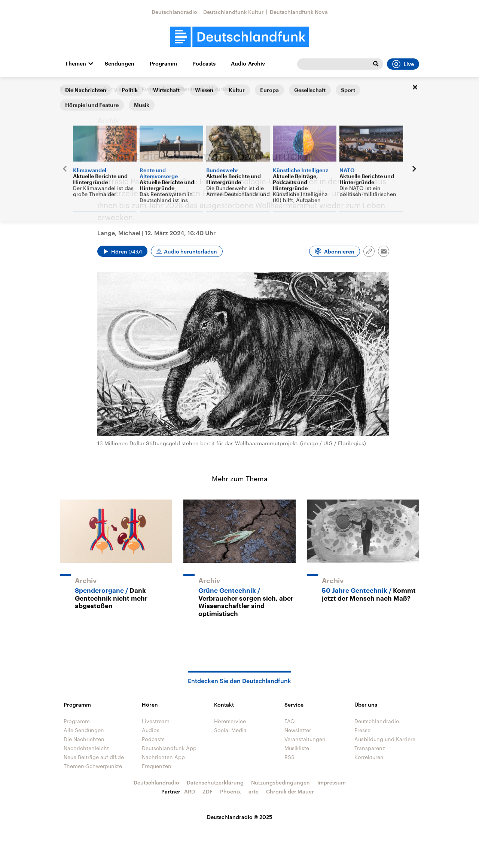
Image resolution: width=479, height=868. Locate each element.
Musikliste (297, 748)
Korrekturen (369, 757)
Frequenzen (157, 766)
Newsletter (298, 730)
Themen (76, 64)
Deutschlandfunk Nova (299, 12)
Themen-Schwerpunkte (93, 766)
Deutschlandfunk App (169, 748)
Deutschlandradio (174, 12)
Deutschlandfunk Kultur (234, 12)
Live (403, 64)
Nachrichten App (163, 757)
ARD (190, 791)
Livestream (156, 721)
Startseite (72, 89)
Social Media (230, 730)
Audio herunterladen (190, 251)
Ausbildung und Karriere (385, 739)
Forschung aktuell (113, 89)
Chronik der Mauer (290, 791)
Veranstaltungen (305, 739)
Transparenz (370, 748)
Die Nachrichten (84, 739)
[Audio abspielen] (122, 251)
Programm (163, 64)
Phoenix (231, 791)
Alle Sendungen (84, 730)
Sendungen (120, 64)
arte (254, 791)
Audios (151, 730)
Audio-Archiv (248, 64)
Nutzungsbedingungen (280, 782)
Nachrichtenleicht (86, 748)
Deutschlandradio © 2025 (240, 817)
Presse (362, 730)
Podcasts (204, 64)
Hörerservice (230, 721)
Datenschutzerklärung (215, 782)
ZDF (208, 791)
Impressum (332, 782)
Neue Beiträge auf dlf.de (94, 757)
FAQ (290, 721)
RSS (289, 757)
